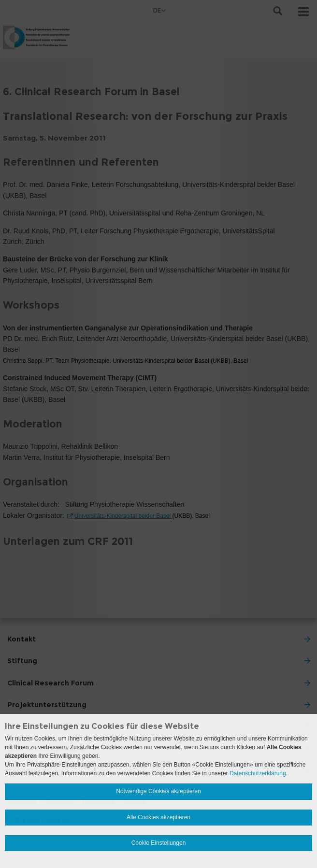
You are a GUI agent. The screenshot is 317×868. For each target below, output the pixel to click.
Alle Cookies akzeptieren (158, 817)
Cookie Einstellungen (159, 843)
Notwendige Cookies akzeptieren (158, 791)
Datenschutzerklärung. (259, 773)
